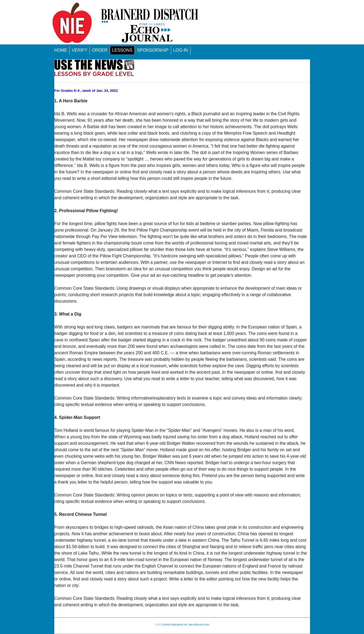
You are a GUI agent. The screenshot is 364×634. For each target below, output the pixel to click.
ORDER (100, 50)
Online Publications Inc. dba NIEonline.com (186, 625)
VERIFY (80, 50)
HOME (61, 50)
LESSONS (122, 50)
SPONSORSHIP (153, 50)
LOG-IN (181, 50)
